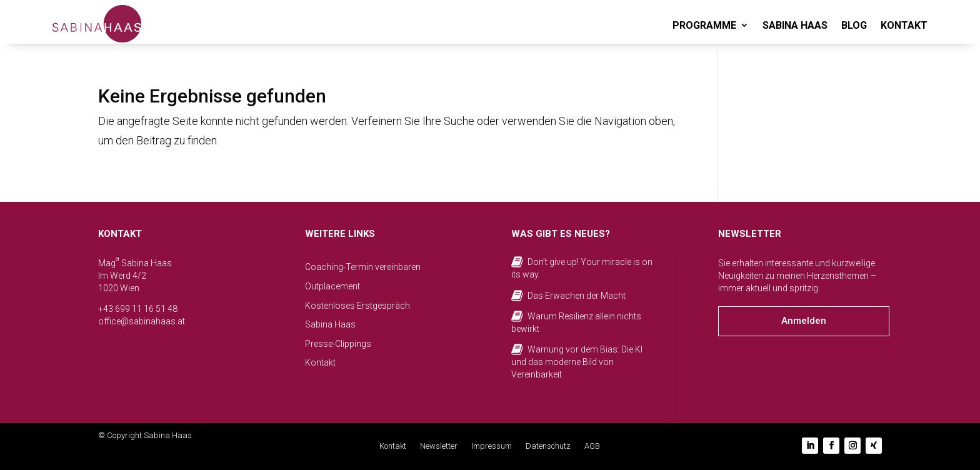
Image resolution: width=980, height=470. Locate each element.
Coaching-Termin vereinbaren (363, 267)
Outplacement (332, 286)
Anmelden (804, 321)
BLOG (854, 25)
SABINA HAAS (795, 25)
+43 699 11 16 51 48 (138, 309)
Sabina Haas (330, 324)
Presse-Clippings (338, 344)
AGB (592, 446)
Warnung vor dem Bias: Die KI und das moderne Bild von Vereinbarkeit (577, 362)
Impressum (492, 446)
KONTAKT (904, 25)
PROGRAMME (704, 25)
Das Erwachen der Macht (577, 296)
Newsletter (439, 446)
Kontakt (320, 362)
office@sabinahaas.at (142, 321)
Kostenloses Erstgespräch (357, 306)
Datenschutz (548, 446)
